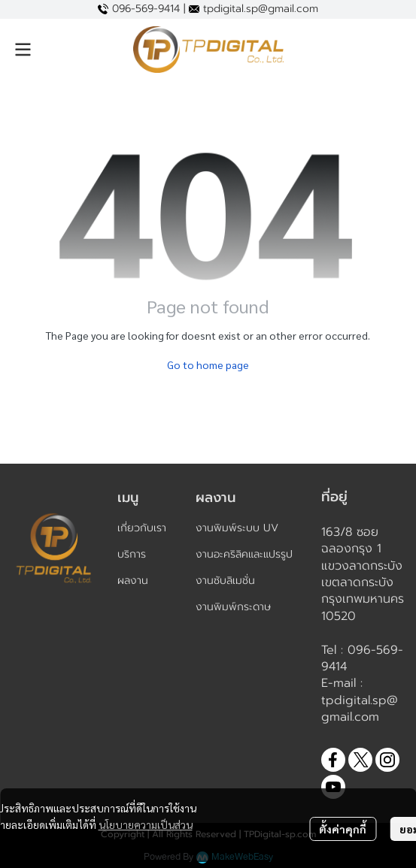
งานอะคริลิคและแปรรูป (244, 554)
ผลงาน (133, 581)
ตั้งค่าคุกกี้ (343, 829)
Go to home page (208, 364)
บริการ (132, 554)
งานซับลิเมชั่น (225, 581)
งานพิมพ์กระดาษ (233, 607)
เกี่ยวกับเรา (142, 528)
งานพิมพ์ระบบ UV (237, 528)
